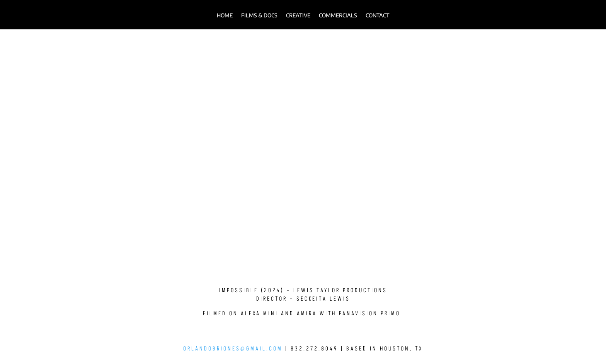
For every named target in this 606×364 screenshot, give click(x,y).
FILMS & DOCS (259, 16)
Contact (377, 16)
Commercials (338, 16)
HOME (225, 16)
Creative (298, 16)
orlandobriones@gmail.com (233, 349)
